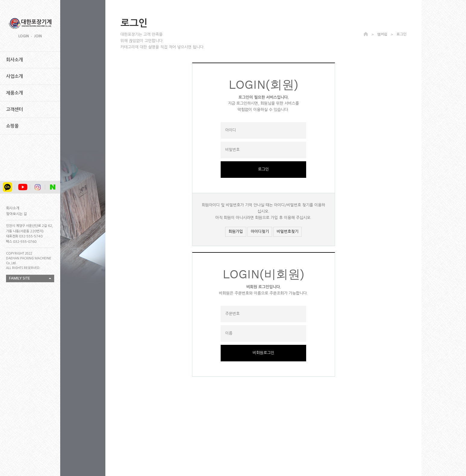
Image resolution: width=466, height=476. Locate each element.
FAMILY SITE (20, 278)
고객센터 (14, 109)
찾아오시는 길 (16, 214)
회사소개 (14, 60)
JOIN (38, 36)
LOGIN (24, 36)
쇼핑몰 (12, 126)
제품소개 (14, 93)
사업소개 (14, 76)
